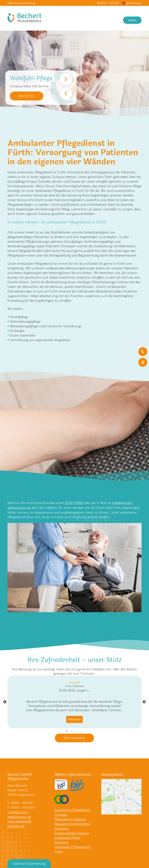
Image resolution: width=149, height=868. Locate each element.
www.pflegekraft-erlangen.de (20, 824)
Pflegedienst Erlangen (70, 819)
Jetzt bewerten (74, 738)
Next (66, 79)
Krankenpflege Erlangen (72, 833)
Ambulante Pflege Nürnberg (67, 840)
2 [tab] (72, 731)
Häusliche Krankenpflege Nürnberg (72, 826)
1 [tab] (66, 731)
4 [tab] (82, 731)
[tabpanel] (74, 702)
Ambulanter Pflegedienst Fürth (73, 849)
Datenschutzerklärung (21, 3)
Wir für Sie (27, 96)
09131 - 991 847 (110, 3)
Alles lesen (74, 719)
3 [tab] (77, 731)
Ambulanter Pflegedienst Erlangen (73, 812)
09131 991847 (74, 503)
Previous (66, 93)
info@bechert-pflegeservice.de (19, 814)
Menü (132, 20)
